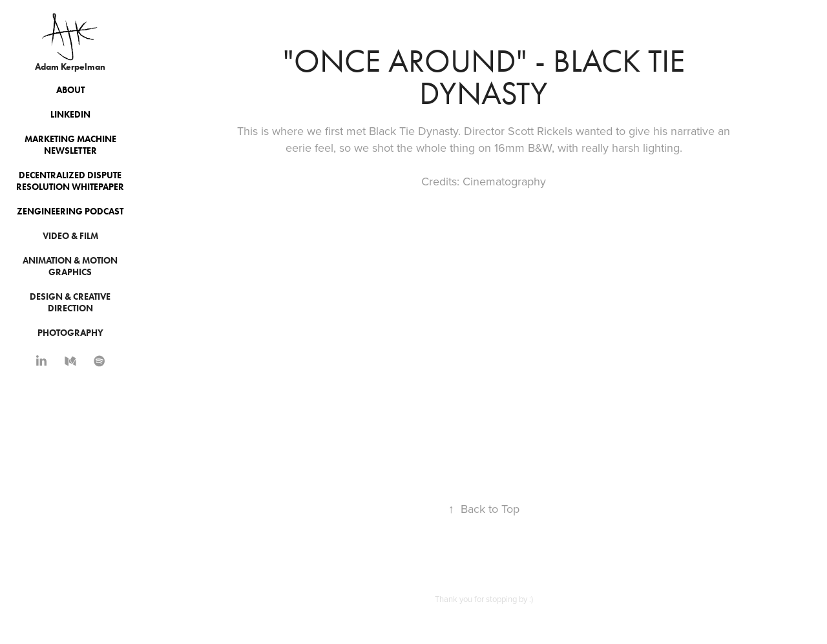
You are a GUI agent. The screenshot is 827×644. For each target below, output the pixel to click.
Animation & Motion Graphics (70, 266)
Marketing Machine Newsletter (70, 145)
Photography (70, 333)
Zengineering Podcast (70, 212)
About (70, 90)
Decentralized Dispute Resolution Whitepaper (70, 181)
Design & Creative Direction (70, 303)
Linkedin (70, 115)
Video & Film (70, 236)
